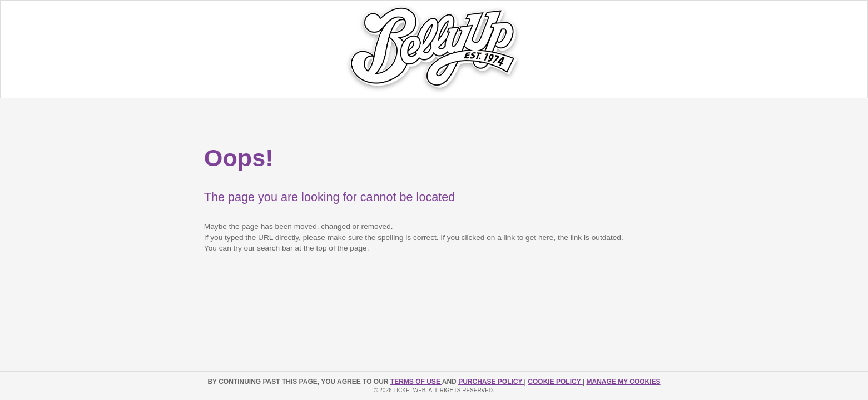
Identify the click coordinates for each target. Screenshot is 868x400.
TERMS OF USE (416, 382)
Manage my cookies (623, 382)
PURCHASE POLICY (491, 382)
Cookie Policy (555, 382)
